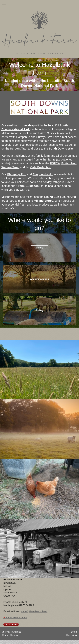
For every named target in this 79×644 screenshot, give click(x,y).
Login (74, 632)
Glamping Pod (17, 174)
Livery (39, 248)
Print (7, 632)
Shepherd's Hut (43, 174)
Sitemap (17, 632)
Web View (72, 635)
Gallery (39, 310)
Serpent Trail (19, 149)
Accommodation (39, 279)
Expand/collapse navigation (39, 4)
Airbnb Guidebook (28, 186)
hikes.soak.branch (15, 618)
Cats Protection (41, 167)
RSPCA (55, 163)
